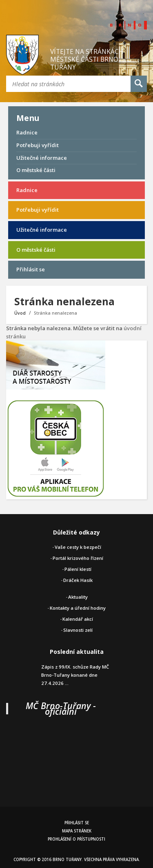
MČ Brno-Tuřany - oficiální (61, 708)
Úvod (20, 313)
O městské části (36, 170)
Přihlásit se (31, 269)
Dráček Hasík (78, 580)
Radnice (27, 132)
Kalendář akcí (78, 619)
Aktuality (78, 597)
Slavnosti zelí (78, 630)
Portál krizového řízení (78, 558)
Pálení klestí (78, 569)
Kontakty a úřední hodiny (78, 608)
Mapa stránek (77, 831)
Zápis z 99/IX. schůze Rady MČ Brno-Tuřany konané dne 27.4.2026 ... (75, 675)
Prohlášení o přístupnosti (76, 839)
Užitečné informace (42, 158)
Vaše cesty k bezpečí (78, 547)
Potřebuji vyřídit (38, 145)
